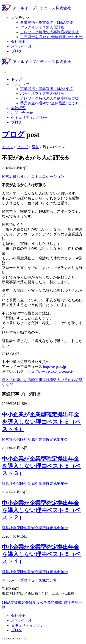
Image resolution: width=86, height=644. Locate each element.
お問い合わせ (22, 46)
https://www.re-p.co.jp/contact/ (50, 371)
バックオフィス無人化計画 (42, 27)
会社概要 (18, 42)
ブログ (17, 51)
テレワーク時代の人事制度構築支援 (50, 32)
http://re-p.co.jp (55, 367)
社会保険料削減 (22, 439)
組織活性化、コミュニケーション (37, 176)
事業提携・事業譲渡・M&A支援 (47, 22)
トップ (17, 79)
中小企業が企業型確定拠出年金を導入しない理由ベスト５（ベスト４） (41, 422)
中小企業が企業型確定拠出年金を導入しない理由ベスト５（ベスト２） (41, 510)
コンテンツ (20, 18)
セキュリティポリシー (29, 117)
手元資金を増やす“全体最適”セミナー (52, 37)
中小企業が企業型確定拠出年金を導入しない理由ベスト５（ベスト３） (41, 466)
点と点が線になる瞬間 (20, 380)
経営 (6, 176)
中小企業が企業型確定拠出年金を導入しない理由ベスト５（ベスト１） (41, 554)
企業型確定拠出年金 (51, 439)
